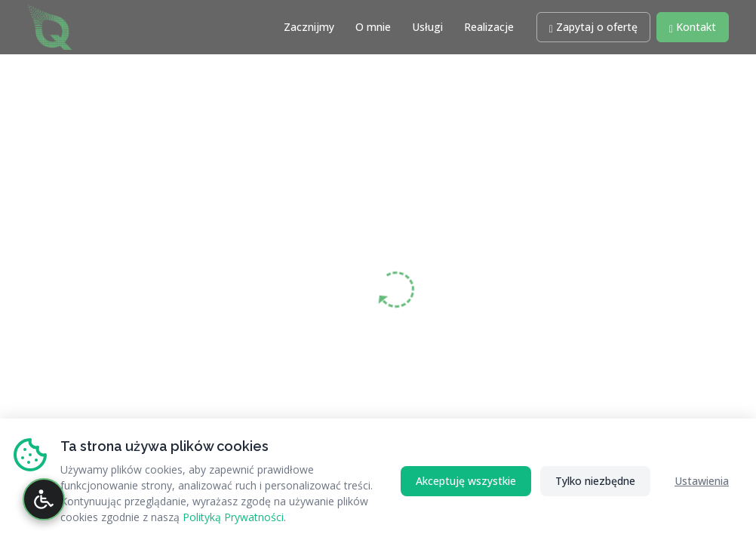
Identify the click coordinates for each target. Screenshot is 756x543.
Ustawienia (702, 481)
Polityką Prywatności (233, 517)
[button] (593, 27)
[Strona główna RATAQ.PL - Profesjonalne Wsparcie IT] (49, 25)
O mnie (373, 27)
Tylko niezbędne (595, 481)
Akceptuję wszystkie (466, 481)
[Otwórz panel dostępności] (44, 499)
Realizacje (489, 27)
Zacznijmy (309, 27)
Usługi (427, 27)
